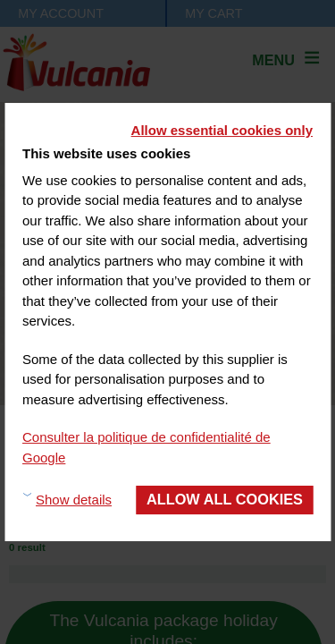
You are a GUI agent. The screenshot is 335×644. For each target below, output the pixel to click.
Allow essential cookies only (222, 130)
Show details (74, 500)
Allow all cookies (225, 499)
